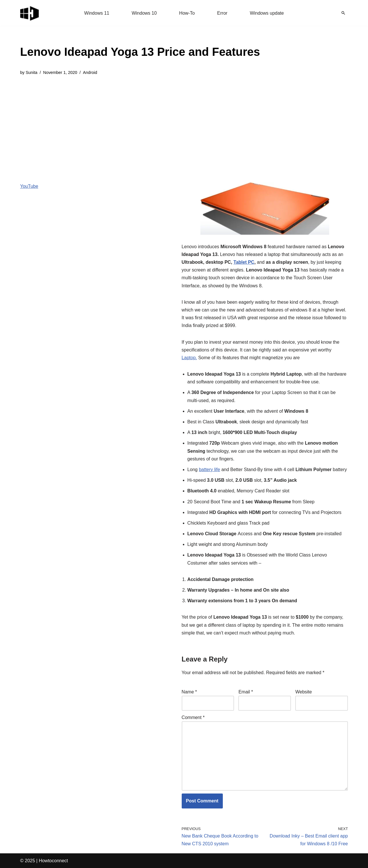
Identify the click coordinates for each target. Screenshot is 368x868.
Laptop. (189, 358)
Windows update (267, 13)
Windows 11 (97, 13)
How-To (187, 13)
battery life (210, 470)
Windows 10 (144, 13)
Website (304, 692)
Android (90, 72)
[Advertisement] (140, 125)
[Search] (343, 13)
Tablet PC (244, 262)
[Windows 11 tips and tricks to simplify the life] (30, 13)
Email (246, 692)
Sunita (31, 72)
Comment (193, 717)
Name (189, 692)
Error (222, 13)
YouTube (29, 186)
